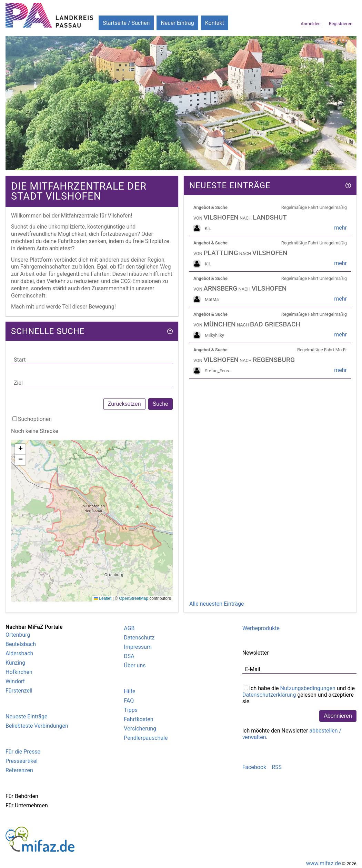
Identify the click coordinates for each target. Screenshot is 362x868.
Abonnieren (338, 716)
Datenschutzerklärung (269, 695)
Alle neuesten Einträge (217, 604)
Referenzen (19, 770)
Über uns (135, 665)
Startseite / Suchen (126, 23)
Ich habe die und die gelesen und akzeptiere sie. (299, 694)
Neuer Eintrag (177, 23)
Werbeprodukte (261, 628)
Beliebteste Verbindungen (37, 726)
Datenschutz (139, 638)
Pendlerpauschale (146, 738)
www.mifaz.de (324, 863)
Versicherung (140, 729)
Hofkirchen (19, 672)
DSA (129, 656)
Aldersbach (19, 653)
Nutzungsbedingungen (308, 688)
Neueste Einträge (26, 716)
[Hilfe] (170, 331)
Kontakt (215, 23)
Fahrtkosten (138, 719)
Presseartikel (22, 761)
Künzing (15, 663)
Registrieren (341, 24)
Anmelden (311, 24)
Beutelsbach (21, 644)
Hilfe (129, 691)
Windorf (15, 681)
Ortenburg (18, 635)
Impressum (138, 647)
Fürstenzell (19, 691)
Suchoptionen (35, 419)
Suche (160, 404)
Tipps (131, 710)
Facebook (254, 767)
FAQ (129, 701)
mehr (340, 228)
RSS (277, 767)
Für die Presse (23, 752)
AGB (129, 628)
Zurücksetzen (124, 404)
